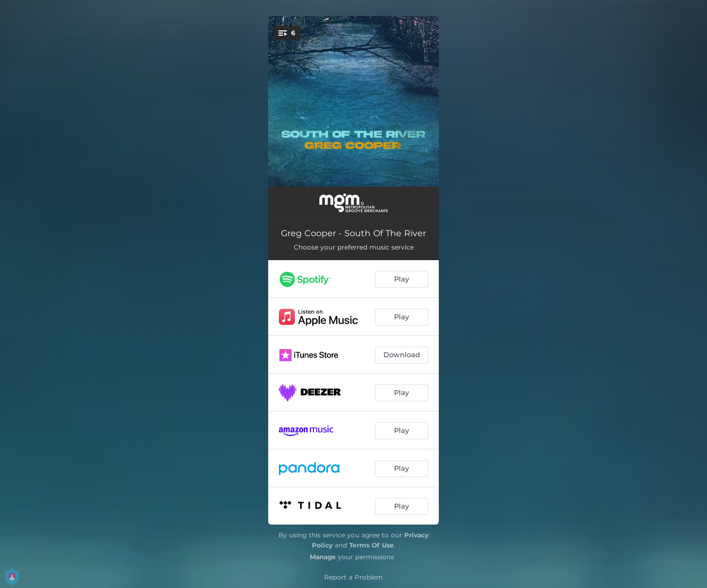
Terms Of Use (372, 545)
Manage (323, 557)
